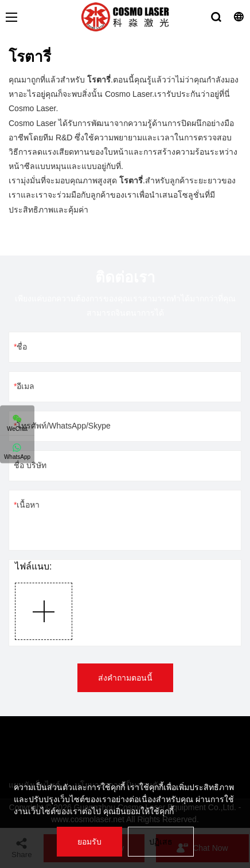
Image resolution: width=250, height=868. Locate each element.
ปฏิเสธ (161, 842)
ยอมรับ (89, 842)
